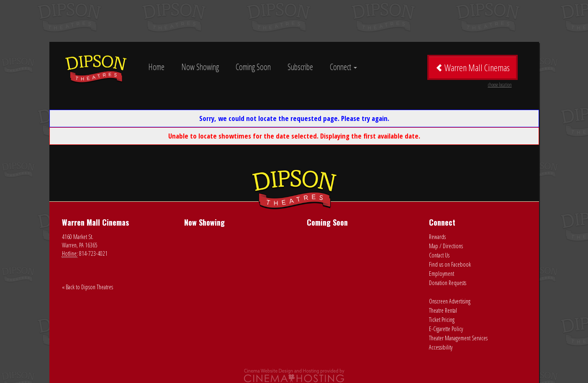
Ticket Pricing (442, 320)
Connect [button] (343, 67)
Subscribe (300, 67)
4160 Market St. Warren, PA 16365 (80, 241)
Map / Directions (446, 246)
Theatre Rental (443, 310)
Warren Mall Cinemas (474, 71)
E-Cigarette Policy (446, 329)
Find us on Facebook (450, 264)
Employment (442, 274)
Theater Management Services (458, 338)
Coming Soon (253, 67)
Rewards (437, 237)
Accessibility (441, 347)
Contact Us (439, 255)
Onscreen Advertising (450, 301)
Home (156, 67)
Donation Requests (448, 283)
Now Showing (200, 67)
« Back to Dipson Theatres (87, 287)
